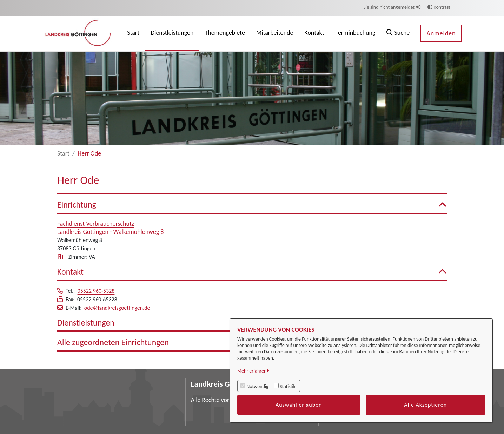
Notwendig (257, 386)
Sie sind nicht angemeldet (392, 7)
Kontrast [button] (439, 7)
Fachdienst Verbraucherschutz (96, 224)
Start (63, 153)
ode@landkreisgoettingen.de (117, 308)
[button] (398, 34)
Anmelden (441, 33)
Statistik (288, 386)
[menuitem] (133, 34)
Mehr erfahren (252, 371)
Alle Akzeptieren (425, 405)
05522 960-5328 (96, 291)
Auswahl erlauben (299, 405)
